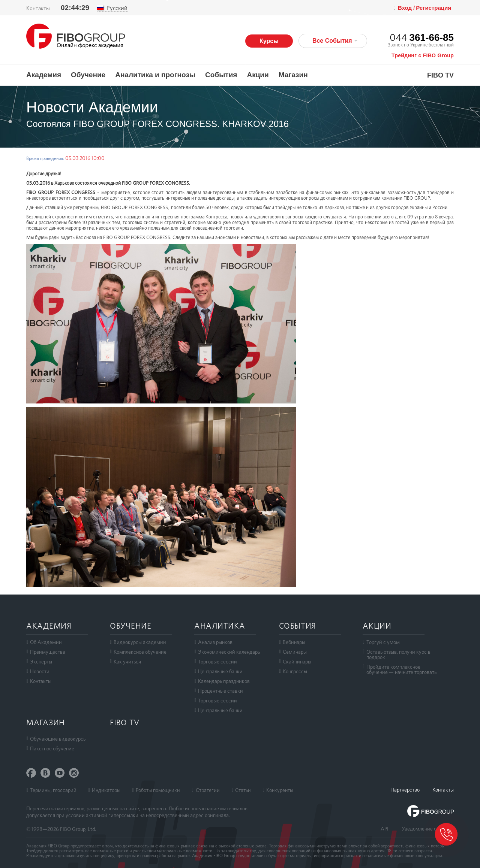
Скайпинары (297, 662)
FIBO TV (440, 75)
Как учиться (127, 662)
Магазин (293, 75)
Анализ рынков (215, 642)
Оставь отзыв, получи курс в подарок (398, 654)
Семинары (295, 652)
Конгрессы (295, 671)
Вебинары (294, 642)
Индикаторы (106, 790)
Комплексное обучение (140, 652)
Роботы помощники (158, 790)
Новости (40, 671)
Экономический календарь (229, 652)
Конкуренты (280, 790)
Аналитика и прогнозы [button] (155, 75)
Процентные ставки (220, 691)
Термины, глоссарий (53, 790)
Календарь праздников (224, 681)
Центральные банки (220, 671)
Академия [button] (44, 75)
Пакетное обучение (52, 748)
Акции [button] (258, 75)
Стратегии (208, 790)
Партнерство (405, 790)
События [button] (221, 75)
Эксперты (41, 662)
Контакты (41, 681)
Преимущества (48, 652)
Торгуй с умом (383, 642)
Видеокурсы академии (140, 642)
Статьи (243, 790)
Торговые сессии (217, 662)
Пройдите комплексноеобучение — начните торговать (401, 669)
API (385, 829)
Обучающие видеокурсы (58, 739)
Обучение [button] (88, 75)
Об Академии (46, 642)
